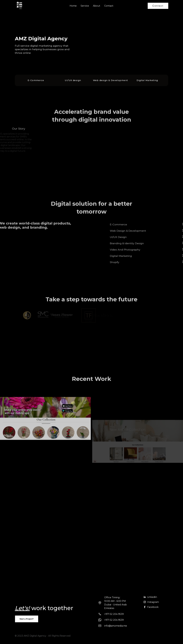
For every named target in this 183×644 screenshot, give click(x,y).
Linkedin (150, 597)
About (97, 6)
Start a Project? (27, 619)
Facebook (151, 607)
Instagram (151, 602)
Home (73, 6)
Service (85, 6)
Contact (109, 6)
